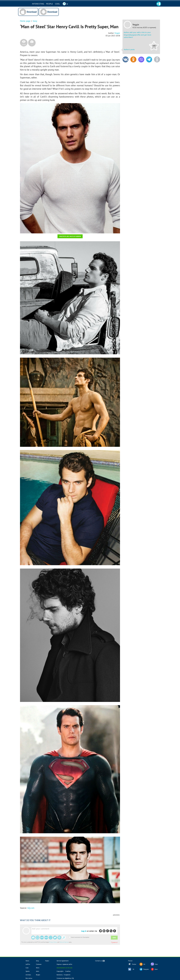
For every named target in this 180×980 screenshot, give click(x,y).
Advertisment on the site (64, 968)
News (27, 961)
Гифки (47, 961)
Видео (38, 975)
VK (133, 969)
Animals (28, 975)
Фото (38, 968)
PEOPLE (51, 4)
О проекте (67, 975)
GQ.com (31, 908)
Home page (25, 21)
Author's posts (129, 49)
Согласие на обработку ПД (65, 978)
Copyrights (60, 971)
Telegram (146, 969)
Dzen (156, 969)
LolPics (28, 964)
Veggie (136, 25)
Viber (156, 964)
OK (144, 964)
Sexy (35, 21)
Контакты (60, 975)
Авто (37, 971)
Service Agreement (63, 961)
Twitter (134, 964)
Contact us (100, 961)
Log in (84, 931)
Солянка (39, 964)
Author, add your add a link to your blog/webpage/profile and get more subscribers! (137, 35)
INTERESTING (40, 4)
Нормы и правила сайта (64, 964)
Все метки (29, 978)
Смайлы (68, 971)
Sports (28, 971)
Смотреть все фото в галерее (70, 236)
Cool (59, 4)
